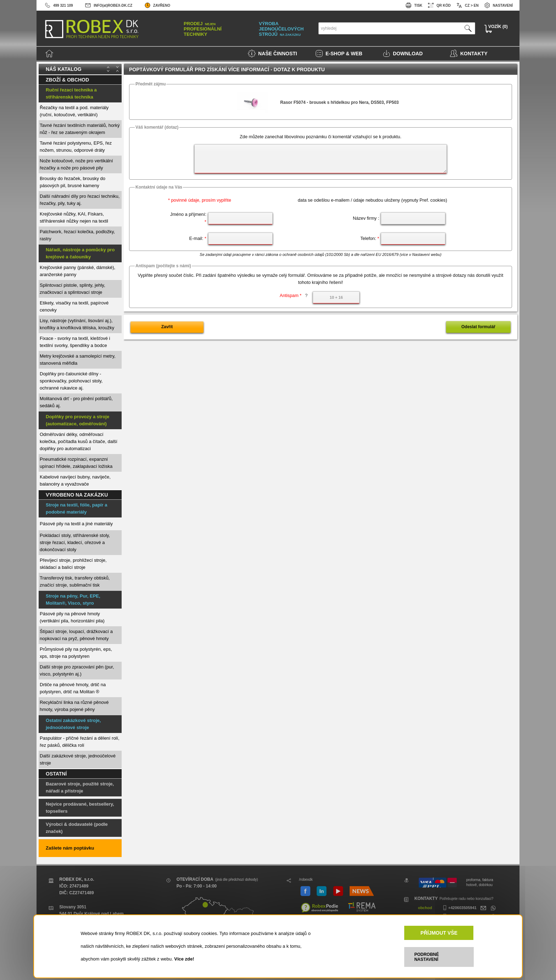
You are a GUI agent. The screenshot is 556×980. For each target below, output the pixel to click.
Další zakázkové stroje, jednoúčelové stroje (78, 759)
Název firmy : (366, 218)
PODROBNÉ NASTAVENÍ (426, 957)
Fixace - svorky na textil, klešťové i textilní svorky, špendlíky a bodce (75, 342)
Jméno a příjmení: (188, 218)
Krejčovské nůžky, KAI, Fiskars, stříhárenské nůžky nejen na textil (74, 217)
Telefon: (370, 238)
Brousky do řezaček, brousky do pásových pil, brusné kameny (73, 182)
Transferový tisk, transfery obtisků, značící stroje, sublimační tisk (75, 581)
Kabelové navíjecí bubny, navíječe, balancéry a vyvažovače (75, 480)
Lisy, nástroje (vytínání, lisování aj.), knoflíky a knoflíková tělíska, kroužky (77, 324)
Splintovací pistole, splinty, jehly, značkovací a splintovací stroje (73, 289)
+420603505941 (459, 908)
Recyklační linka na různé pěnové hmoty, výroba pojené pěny (74, 706)
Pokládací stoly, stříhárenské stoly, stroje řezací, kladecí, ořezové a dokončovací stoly (75, 542)
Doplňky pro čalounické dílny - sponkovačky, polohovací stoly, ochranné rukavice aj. (71, 381)
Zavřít (167, 327)
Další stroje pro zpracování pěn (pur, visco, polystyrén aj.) (77, 670)
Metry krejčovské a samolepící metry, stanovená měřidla (78, 360)
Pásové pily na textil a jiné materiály (76, 524)
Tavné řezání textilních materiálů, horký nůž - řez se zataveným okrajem (80, 129)
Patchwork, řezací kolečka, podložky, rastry (77, 235)
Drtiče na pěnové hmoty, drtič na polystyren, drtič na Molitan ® (73, 688)
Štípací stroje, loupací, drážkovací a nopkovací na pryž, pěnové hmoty (76, 635)
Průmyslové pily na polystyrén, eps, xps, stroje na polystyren (76, 653)
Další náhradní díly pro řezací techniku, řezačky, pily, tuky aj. (80, 200)
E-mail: (198, 238)
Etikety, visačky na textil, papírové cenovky (74, 306)
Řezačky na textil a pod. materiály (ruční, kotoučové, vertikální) (74, 111)
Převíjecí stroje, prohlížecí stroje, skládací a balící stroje (73, 564)
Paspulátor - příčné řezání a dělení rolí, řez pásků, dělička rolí (80, 742)
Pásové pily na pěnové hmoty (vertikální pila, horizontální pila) (72, 617)
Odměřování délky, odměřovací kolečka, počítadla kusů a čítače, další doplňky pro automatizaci (79, 441)
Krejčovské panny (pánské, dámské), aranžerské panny (77, 271)
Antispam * (294, 295)
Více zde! (184, 959)
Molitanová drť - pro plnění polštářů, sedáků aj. (76, 402)
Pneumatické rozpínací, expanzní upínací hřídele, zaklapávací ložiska (76, 463)
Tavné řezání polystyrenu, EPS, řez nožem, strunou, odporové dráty (76, 147)
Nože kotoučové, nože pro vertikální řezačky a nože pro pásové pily (76, 164)
